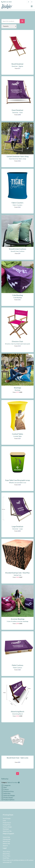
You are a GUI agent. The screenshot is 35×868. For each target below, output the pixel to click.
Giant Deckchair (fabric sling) (17, 159)
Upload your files (7, 831)
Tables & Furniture (13, 782)
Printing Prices (7, 825)
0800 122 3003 (7, 2)
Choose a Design (7, 827)
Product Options (8, 800)
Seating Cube (17, 575)
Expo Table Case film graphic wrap (18, 480)
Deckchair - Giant (17, 113)
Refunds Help (6, 841)
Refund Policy (6, 854)
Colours (5, 789)
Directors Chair (17, 341)
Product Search (7, 823)
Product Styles (7, 798)
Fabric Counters (17, 203)
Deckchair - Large (17, 529)
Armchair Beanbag (18, 619)
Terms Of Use (6, 852)
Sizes (4, 787)
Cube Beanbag (18, 295)
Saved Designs (7, 818)
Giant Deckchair (17, 110)
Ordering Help (7, 839)
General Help (6, 837)
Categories (6, 785)
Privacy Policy (7, 856)
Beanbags (18, 388)
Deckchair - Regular (17, 66)
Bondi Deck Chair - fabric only (18, 758)
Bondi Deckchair (18, 64)
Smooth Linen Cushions (18, 249)
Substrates (6, 793)
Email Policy (6, 858)
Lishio (4, 821)
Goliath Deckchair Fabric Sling (18, 156)
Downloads (6, 829)
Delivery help (6, 844)
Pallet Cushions (18, 665)
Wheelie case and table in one (18, 483)
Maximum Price (8, 791)
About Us (5, 846)
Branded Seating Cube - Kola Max (17, 573)
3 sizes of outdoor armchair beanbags (17, 621)
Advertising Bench (17, 711)
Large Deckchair (18, 526)
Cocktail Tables (18, 434)
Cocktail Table (17, 436)
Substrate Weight (8, 795)
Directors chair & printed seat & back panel (17, 344)
